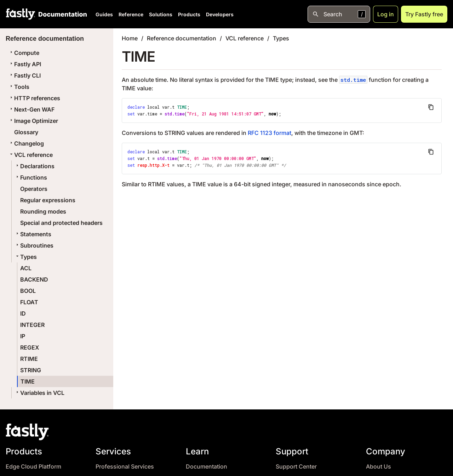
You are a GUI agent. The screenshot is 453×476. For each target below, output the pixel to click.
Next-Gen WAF (31, 109)
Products (189, 14)
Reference (131, 14)
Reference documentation (182, 38)
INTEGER (32, 325)
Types (26, 257)
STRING (31, 370)
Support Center (296, 467)
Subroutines (34, 245)
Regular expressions (48, 200)
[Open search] (339, 14)
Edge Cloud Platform (33, 467)
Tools (19, 87)
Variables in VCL (39, 393)
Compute (24, 53)
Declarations (35, 166)
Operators (34, 189)
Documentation (207, 467)
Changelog (26, 143)
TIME (28, 381)
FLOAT (29, 302)
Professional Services (125, 467)
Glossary (26, 132)
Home (130, 38)
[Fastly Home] (21, 14)
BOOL (28, 291)
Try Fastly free (424, 14)
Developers (220, 14)
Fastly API (25, 64)
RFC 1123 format (269, 133)
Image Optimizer (33, 121)
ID (23, 313)
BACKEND (34, 279)
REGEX (30, 347)
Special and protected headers (61, 223)
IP (23, 336)
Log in (386, 14)
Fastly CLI (25, 75)
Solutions (161, 14)
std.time (353, 80)
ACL (26, 268)
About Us (379, 467)
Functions (31, 177)
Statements (33, 234)
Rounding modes (43, 211)
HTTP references (34, 98)
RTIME (29, 359)
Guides (104, 14)
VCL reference (31, 155)
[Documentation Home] (61, 14)
